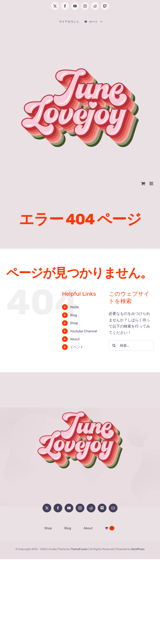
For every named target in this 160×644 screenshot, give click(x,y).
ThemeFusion (79, 549)
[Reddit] (91, 508)
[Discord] (102, 508)
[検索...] (131, 345)
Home (74, 307)
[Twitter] (47, 508)
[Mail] (113, 508)
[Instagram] (80, 508)
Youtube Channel (84, 331)
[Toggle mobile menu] (152, 184)
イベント (77, 347)
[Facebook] (58, 508)
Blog (74, 315)
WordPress (138, 549)
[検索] (114, 345)
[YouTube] (69, 508)
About (75, 339)
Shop (74, 323)
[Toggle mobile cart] (143, 184)
